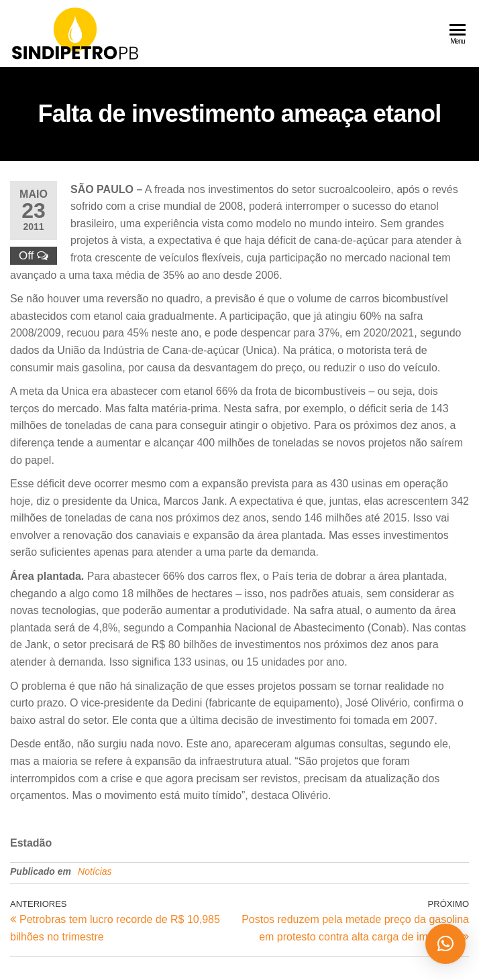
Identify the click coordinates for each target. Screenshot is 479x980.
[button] (445, 944)
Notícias (95, 871)
